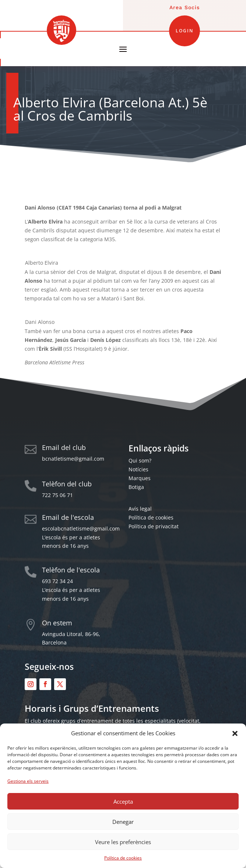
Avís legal (140, 509)
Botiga (136, 487)
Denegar (123, 822)
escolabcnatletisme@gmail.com (81, 528)
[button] (235, 733)
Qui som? (140, 460)
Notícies (138, 469)
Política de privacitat (154, 526)
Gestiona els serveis (28, 781)
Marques (140, 478)
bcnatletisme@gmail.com (73, 459)
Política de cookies (123, 858)
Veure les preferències (123, 842)
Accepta (123, 801)
